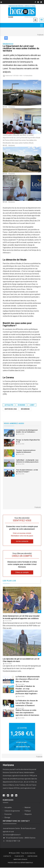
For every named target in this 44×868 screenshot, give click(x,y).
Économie (21, 405)
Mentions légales (20, 859)
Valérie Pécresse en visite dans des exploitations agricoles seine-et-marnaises (27, 713)
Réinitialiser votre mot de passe (22, 536)
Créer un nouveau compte (22, 533)
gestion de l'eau (11, 409)
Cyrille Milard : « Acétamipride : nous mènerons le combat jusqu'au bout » (27, 461)
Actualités (9, 405)
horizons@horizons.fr (12, 835)
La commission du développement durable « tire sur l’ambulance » (27, 431)
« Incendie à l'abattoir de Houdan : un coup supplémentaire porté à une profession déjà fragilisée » (27, 690)
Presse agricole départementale (20, 863)
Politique (28, 811)
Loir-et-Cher (30, 782)
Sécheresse (25, 409)
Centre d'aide (32, 856)
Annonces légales (35, 20)
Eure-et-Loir (19, 782)
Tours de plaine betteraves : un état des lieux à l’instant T (27, 471)
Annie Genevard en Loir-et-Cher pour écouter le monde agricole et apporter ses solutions (21, 617)
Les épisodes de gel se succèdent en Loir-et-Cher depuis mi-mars (21, 660)
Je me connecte (41, 20)
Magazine (28, 814)
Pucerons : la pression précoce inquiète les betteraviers (26, 451)
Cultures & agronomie (12, 811)
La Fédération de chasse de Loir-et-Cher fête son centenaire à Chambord (27, 703)
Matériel (28, 807)
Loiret (32, 405)
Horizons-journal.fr (9, 769)
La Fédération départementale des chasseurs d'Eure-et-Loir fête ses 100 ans (28, 679)
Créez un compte (22, 572)
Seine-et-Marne (8, 785)
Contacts (7, 856)
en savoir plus (23, 747)
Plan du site (19, 856)
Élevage (7, 818)
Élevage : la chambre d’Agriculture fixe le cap (28, 441)
